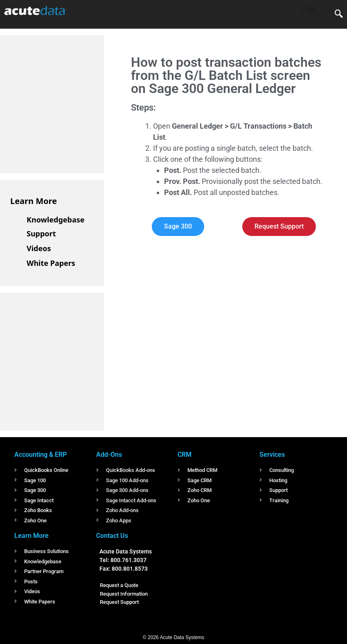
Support (41, 234)
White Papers (51, 263)
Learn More (34, 201)
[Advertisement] (72, 103)
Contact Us (112, 536)
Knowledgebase (56, 220)
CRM (185, 455)
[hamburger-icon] (311, 10)
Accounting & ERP (41, 455)
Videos (39, 248)
